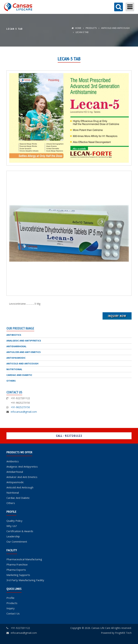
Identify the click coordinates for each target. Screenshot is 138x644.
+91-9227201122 (20, 628)
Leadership (13, 536)
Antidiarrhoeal (15, 472)
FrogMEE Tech (123, 633)
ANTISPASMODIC (16, 358)
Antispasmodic (15, 482)
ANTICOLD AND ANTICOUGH (115, 28)
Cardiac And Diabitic (18, 498)
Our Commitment (17, 542)
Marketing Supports (18, 575)
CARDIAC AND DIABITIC (19, 375)
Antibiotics (13, 461)
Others (11, 503)
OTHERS (11, 381)
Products (91, 28)
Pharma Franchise (17, 564)
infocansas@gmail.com (24, 412)
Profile (10, 598)
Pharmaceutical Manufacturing (24, 559)
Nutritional (13, 493)
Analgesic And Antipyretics (22, 467)
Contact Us (13, 613)
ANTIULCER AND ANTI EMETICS (24, 352)
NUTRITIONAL (14, 369)
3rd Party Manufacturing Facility (25, 580)
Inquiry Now (117, 316)
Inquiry (11, 608)
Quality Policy (14, 521)
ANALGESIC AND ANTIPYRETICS (24, 341)
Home (76, 28)
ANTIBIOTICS (14, 335)
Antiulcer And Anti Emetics (22, 477)
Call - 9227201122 (69, 436)
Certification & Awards (20, 531)
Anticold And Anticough (20, 487)
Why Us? (12, 526)
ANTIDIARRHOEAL (16, 346)
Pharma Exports (16, 570)
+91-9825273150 (20, 407)
